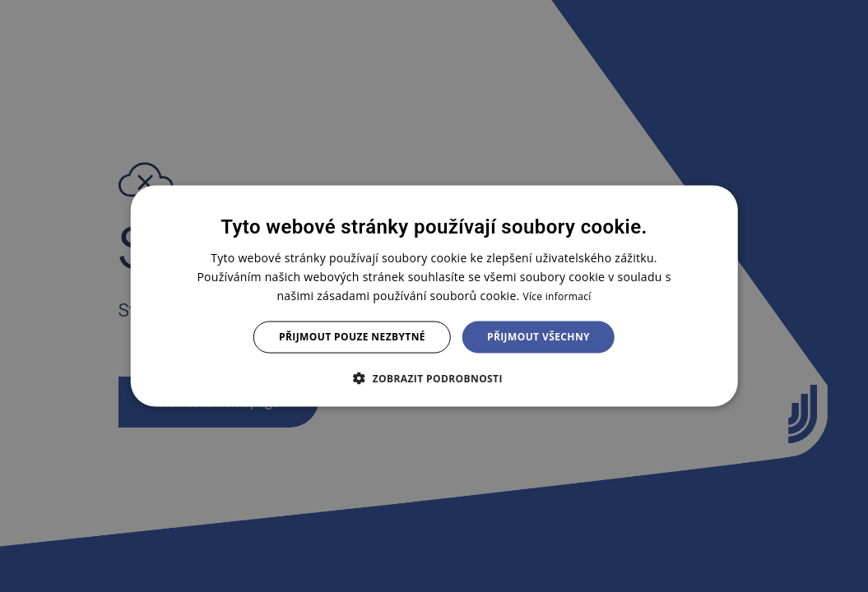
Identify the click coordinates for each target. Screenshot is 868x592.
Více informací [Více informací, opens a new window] (557, 296)
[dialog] (434, 296)
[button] (434, 377)
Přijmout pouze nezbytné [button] (352, 337)
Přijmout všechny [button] (538, 337)
